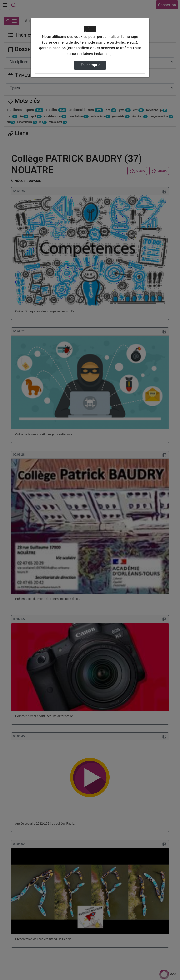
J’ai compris (90, 65)
